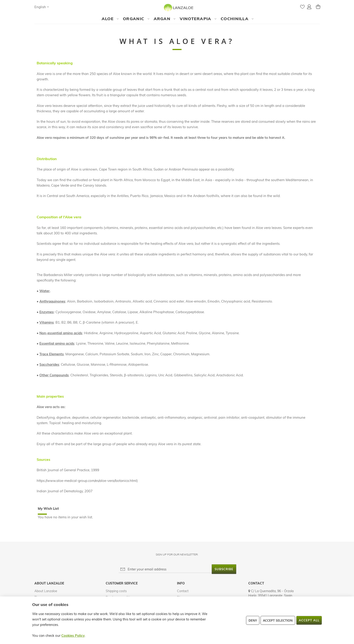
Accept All (309, 620)
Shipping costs (116, 591)
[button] (42, 7)
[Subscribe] (224, 569)
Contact (183, 591)
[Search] (57, 7)
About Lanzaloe (46, 591)
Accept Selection (278, 620)
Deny (253, 620)
